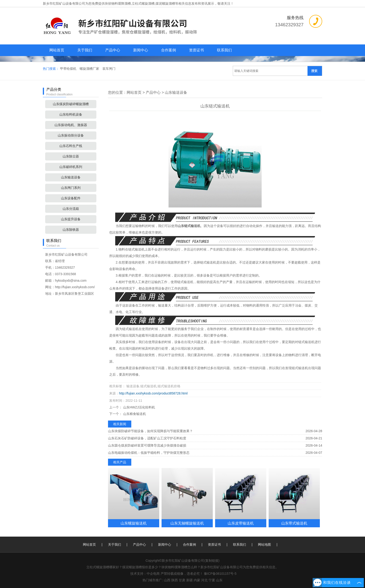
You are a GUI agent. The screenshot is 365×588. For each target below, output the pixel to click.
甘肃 (182, 580)
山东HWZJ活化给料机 (139, 407)
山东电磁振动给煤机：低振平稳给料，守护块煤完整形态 (149, 453)
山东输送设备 (71, 177)
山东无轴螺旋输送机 (187, 523)
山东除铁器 (71, 230)
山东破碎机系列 (71, 167)
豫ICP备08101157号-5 (220, 574)
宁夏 (212, 580)
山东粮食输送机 (134, 414)
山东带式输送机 (294, 523)
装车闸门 (109, 69)
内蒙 (197, 580)
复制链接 (212, 561)
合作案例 (169, 50)
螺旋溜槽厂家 (90, 69)
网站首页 (57, 50)
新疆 (189, 580)
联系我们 (224, 50)
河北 (204, 580)
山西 (167, 580)
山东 (219, 580)
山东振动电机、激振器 (71, 125)
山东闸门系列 (71, 188)
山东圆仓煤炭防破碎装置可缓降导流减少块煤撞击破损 (147, 445)
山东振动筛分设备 (71, 135)
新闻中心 (141, 50)
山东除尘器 (71, 156)
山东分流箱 (71, 209)
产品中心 (113, 50)
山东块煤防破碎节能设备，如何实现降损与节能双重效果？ (150, 431)
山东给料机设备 (71, 114)
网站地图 (264, 545)
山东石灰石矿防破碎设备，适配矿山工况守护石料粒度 (147, 438)
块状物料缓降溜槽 (118, 3)
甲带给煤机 (69, 69)
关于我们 (85, 50)
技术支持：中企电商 (145, 574)
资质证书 (196, 50)
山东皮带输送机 (241, 523)
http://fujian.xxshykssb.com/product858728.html (153, 393)
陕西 (175, 580)
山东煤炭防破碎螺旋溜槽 (71, 104)
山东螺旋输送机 (134, 523)
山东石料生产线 (71, 146)
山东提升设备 (71, 219)
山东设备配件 (71, 198)
